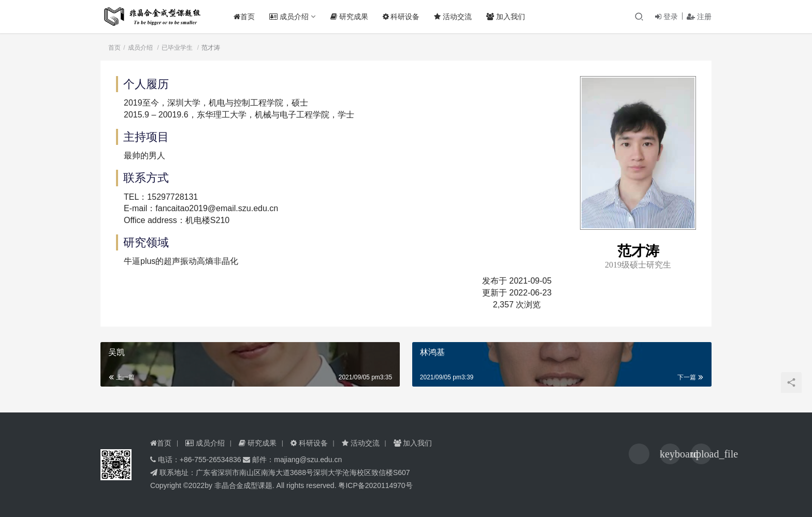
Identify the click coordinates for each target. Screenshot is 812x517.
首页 (247, 17)
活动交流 (456, 17)
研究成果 (352, 17)
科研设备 (404, 17)
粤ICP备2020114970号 (375, 485)
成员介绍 (292, 17)
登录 (666, 17)
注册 (699, 17)
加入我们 (509, 17)
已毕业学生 (177, 48)
